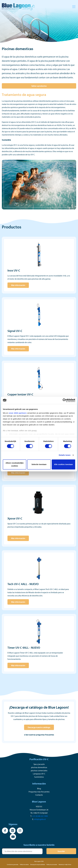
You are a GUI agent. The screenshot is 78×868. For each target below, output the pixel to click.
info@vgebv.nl (40, 819)
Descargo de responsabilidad (38, 865)
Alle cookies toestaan (63, 464)
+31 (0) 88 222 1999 (40, 816)
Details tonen (65, 455)
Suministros (39, 777)
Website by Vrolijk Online (65, 865)
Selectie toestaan (39, 464)
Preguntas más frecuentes (39, 792)
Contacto (39, 795)
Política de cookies (24, 865)
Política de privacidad (52, 865)
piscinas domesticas (39, 767)
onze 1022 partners (18, 413)
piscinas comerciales (39, 770)
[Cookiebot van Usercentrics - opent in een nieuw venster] (64, 400)
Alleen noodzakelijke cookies (15, 464)
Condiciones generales (13, 865)
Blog (39, 788)
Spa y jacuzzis (39, 764)
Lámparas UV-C (39, 774)
